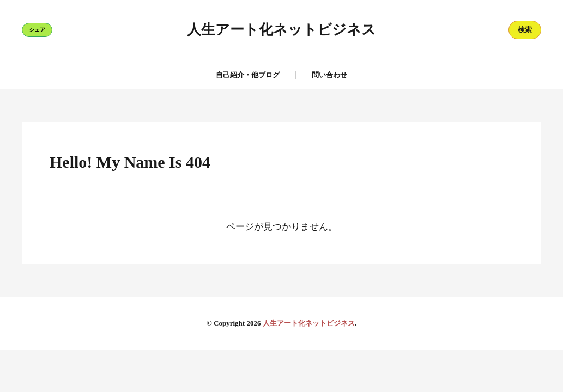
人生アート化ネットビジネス (282, 30)
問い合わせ (329, 75)
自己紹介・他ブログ (248, 75)
